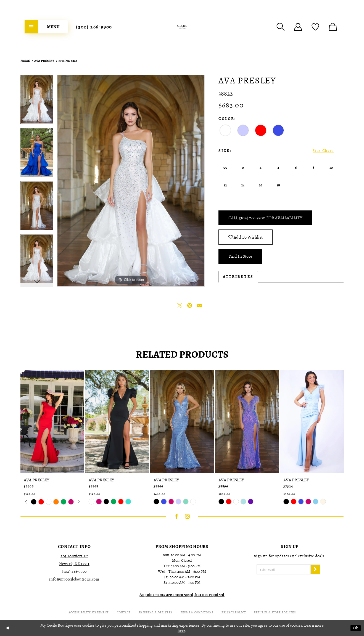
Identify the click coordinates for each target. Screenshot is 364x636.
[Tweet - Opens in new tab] (180, 305)
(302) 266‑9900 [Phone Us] (94, 27)
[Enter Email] (284, 569)
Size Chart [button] (323, 151)
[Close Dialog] (8, 628)
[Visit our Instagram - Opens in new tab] (188, 516)
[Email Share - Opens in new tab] (200, 305)
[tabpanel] (37, 101)
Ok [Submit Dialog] (356, 628)
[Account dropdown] (298, 27)
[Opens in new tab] (182, 595)
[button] (281, 27)
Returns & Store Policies (275, 612)
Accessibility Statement (89, 612)
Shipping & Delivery (155, 612)
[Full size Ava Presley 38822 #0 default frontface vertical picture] (131, 181)
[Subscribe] (315, 569)
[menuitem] (46, 27)
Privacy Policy (234, 612)
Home (25, 61)
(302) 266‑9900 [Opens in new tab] (74, 572)
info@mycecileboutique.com (74, 579)
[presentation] (52, 422)
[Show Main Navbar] (46, 27)
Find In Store (240, 256)
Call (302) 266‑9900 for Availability (265, 218)
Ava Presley (44, 61)
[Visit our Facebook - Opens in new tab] (177, 516)
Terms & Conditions (197, 612)
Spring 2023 (68, 61)
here (181, 630)
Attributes (238, 277)
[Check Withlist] (315, 27)
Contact (124, 612)
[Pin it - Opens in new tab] (190, 305)
